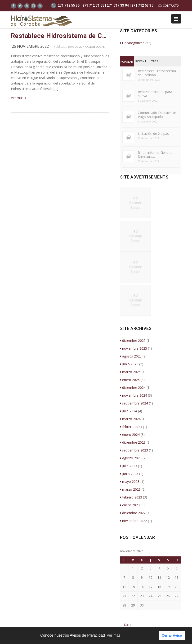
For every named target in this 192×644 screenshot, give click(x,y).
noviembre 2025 (134, 348)
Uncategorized (132, 43)
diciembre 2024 (133, 388)
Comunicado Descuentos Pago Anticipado (157, 115)
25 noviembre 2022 (30, 46)
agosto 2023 (131, 458)
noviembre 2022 (134, 521)
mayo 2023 (130, 482)
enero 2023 (130, 505)
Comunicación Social (90, 47)
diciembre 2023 (133, 442)
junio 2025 (129, 364)
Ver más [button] (114, 635)
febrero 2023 (131, 497)
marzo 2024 (130, 419)
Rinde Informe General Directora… (155, 155)
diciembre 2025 (133, 341)
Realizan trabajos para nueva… (155, 94)
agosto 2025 (131, 356)
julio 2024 (129, 411)
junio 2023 (129, 474)
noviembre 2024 (134, 395)
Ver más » (18, 98)
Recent (141, 61)
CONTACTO (168, 6)
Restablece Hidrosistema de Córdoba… (157, 73)
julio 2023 (129, 466)
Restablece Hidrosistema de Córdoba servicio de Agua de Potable (60, 36)
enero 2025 (130, 380)
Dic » (128, 625)
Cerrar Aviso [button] (172, 635)
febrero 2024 (131, 427)
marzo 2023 (130, 489)
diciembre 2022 (133, 513)
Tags (155, 61)
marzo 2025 (130, 372)
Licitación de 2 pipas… (155, 134)
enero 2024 (130, 435)
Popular (127, 62)
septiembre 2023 (134, 450)
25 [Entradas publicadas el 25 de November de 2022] (159, 596)
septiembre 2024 (134, 403)
